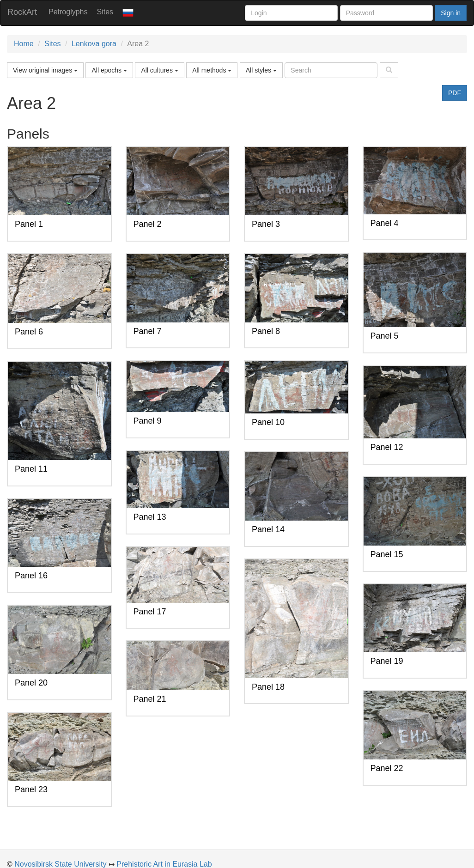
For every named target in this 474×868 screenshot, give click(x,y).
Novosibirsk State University (60, 864)
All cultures (159, 70)
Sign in (451, 13)
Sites (105, 12)
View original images (45, 70)
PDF (455, 93)
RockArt (22, 12)
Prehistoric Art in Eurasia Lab (164, 864)
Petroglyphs (68, 12)
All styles (261, 70)
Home (24, 44)
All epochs (109, 70)
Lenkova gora (94, 44)
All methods (212, 70)
